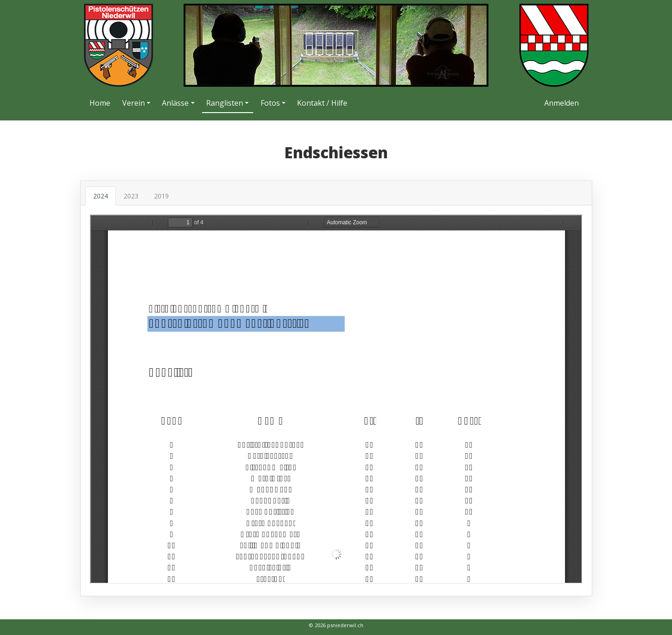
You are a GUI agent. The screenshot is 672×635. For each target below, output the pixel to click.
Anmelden (562, 103)
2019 (161, 196)
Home (100, 103)
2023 (131, 196)
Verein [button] (134, 103)
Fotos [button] (270, 103)
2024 (101, 196)
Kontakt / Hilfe (322, 103)
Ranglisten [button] (225, 103)
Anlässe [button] (175, 103)
